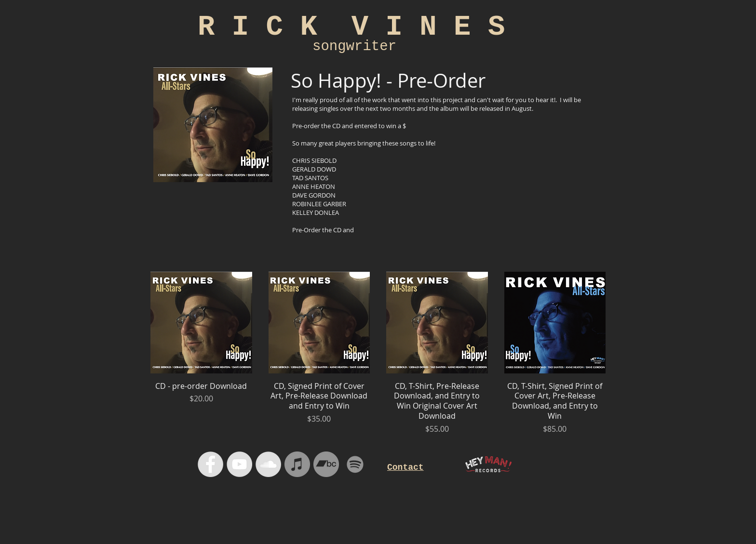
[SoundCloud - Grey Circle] (268, 464)
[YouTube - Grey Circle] (239, 464)
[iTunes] (297, 464)
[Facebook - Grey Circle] (210, 464)
